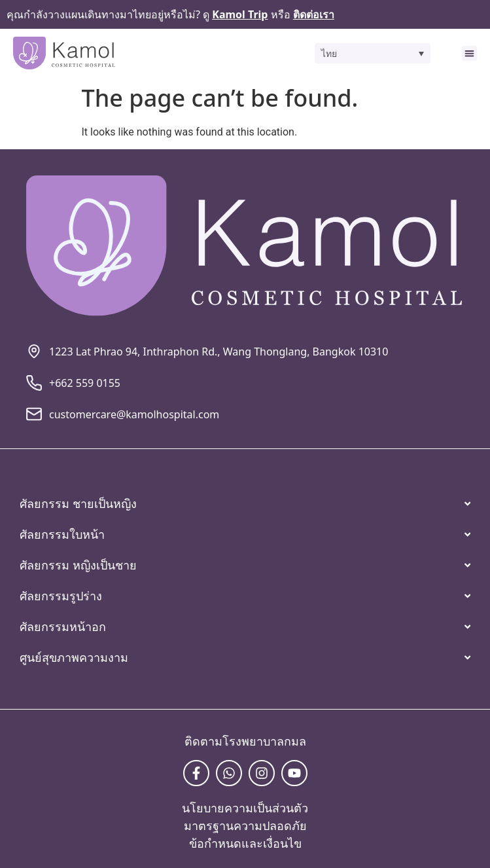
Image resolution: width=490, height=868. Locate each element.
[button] (373, 54)
